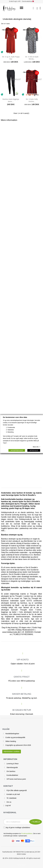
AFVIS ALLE (34, 450)
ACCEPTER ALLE (17, 450)
